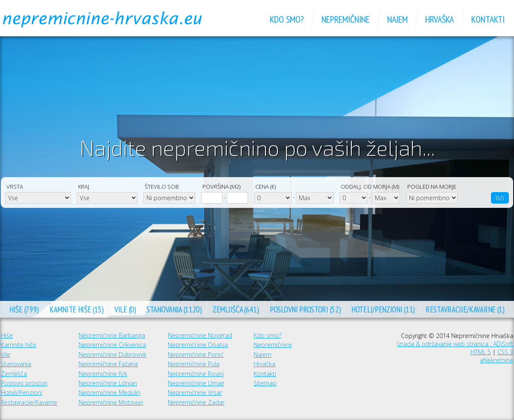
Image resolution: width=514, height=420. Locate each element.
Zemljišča (14, 374)
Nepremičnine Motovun (111, 402)
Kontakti (265, 374)
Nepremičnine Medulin (110, 392)
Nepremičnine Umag (196, 383)
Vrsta (15, 187)
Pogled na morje (432, 187)
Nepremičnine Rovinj (196, 374)
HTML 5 (481, 352)
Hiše (7, 335)
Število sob (162, 187)
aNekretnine (496, 360)
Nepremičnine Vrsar (195, 392)
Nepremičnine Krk (103, 374)
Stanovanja (16, 364)
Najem (263, 354)
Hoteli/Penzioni (22, 392)
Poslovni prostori (24, 383)
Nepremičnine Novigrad (200, 335)
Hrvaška (264, 364)
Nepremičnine (273, 345)
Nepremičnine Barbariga (112, 335)
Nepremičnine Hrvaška (112, 19)
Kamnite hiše (19, 345)
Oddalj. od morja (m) (370, 187)
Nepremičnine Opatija (198, 345)
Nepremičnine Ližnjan (108, 383)
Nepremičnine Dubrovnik (112, 354)
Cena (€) (266, 187)
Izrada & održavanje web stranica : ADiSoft (455, 344)
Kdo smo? (267, 335)
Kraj (84, 187)
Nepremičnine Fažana (108, 364)
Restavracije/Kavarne (29, 402)
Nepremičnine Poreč (196, 354)
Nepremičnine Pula (194, 364)
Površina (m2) (221, 187)
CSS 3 (505, 352)
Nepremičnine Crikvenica (112, 345)
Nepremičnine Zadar (196, 402)
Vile (6, 354)
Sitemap (265, 383)
